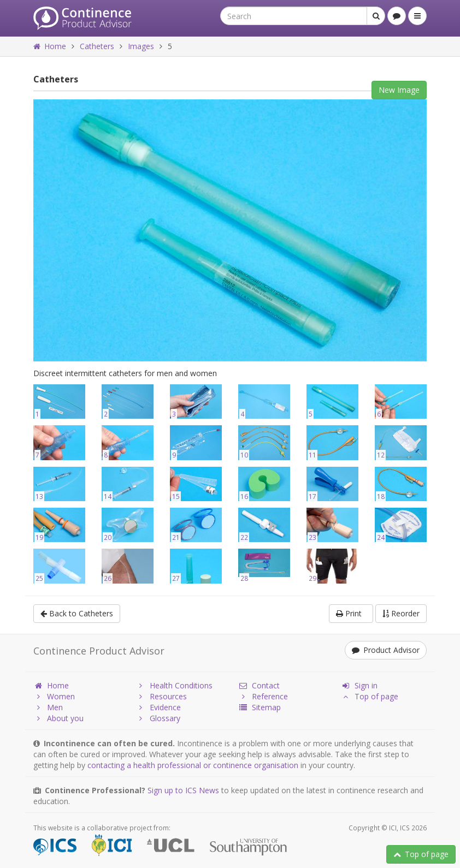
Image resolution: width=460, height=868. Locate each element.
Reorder (401, 613)
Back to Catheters (77, 613)
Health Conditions (174, 685)
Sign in (359, 685)
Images (141, 46)
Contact (259, 685)
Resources (161, 696)
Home (50, 46)
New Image (399, 90)
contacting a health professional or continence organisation (193, 765)
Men (48, 707)
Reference (263, 696)
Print (351, 613)
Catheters (97, 46)
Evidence (158, 707)
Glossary (158, 718)
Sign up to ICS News (183, 790)
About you (58, 718)
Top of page (421, 854)
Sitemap (260, 707)
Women (54, 696)
